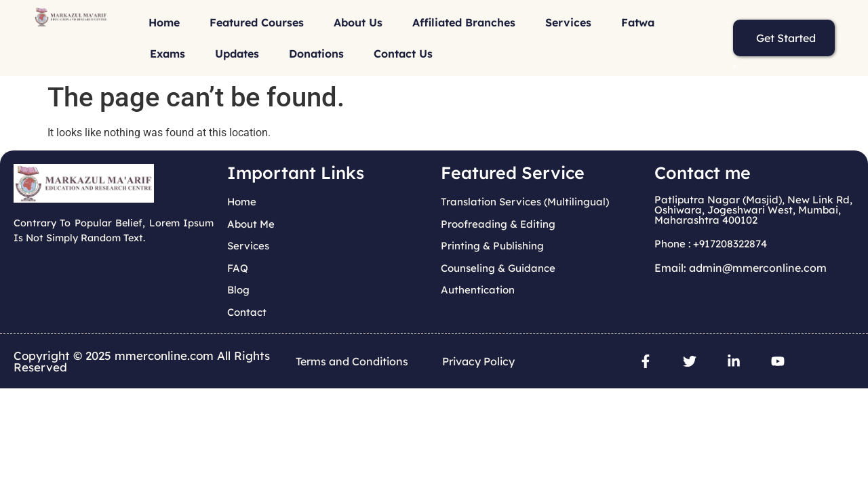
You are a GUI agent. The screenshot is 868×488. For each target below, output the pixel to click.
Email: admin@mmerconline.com (741, 268)
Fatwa (638, 22)
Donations (316, 54)
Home (164, 22)
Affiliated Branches (464, 22)
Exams (167, 54)
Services (568, 22)
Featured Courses (257, 22)
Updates (237, 54)
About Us (358, 22)
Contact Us (403, 54)
